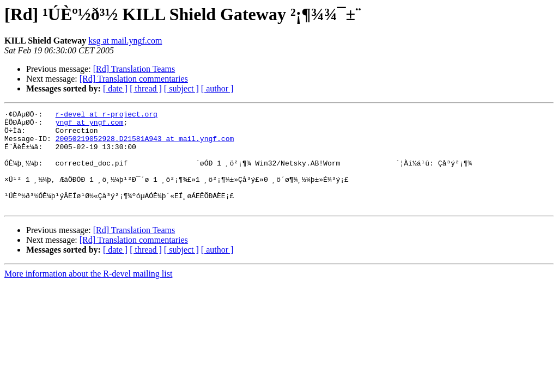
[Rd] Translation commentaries (134, 79)
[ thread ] (146, 88)
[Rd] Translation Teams (134, 69)
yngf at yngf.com (90, 125)
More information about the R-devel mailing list (88, 293)
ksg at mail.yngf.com (125, 41)
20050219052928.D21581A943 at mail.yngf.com (145, 145)
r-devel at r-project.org (107, 115)
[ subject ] (181, 88)
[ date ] (115, 88)
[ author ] (217, 88)
